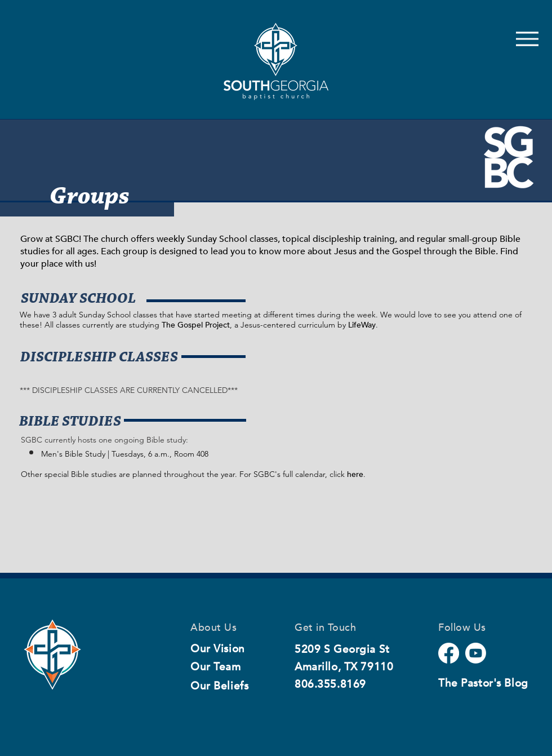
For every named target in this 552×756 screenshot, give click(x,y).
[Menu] (527, 39)
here (355, 474)
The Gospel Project (196, 325)
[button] (70, 422)
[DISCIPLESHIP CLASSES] (99, 358)
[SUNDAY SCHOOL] (78, 299)
